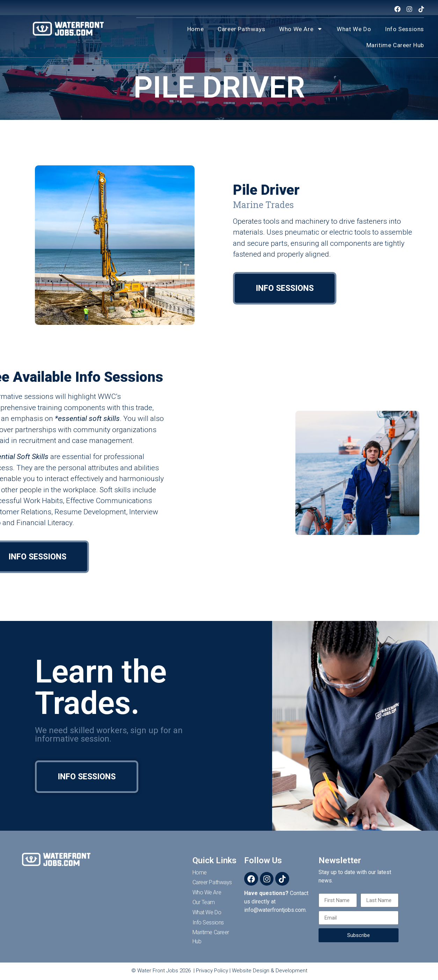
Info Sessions (404, 29)
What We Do (354, 29)
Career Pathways (241, 29)
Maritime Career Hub (395, 45)
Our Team (204, 902)
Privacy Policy (212, 971)
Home (195, 29)
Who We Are (301, 29)
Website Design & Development (270, 971)
